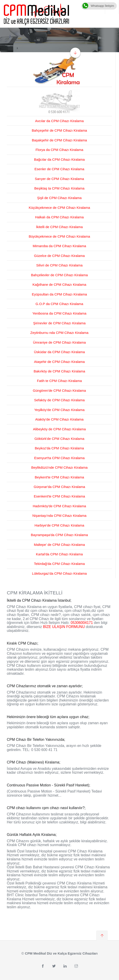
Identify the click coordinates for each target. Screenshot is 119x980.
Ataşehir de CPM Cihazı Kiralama (59, 362)
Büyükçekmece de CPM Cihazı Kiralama (59, 236)
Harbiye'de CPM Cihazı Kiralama (59, 525)
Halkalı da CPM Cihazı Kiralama (59, 217)
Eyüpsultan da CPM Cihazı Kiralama (59, 294)
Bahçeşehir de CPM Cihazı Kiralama (59, 130)
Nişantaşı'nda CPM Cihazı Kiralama (59, 516)
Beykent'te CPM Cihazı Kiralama (59, 477)
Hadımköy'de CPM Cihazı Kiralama (59, 506)
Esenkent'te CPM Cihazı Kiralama (59, 496)
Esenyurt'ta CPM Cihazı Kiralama (59, 458)
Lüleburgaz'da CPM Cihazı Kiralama (59, 573)
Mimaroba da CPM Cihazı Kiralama (59, 246)
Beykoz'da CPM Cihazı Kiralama (59, 448)
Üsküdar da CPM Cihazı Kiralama (59, 352)
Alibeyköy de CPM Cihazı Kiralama (59, 429)
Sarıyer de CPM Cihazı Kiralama (59, 179)
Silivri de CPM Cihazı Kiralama (59, 265)
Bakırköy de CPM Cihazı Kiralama (59, 371)
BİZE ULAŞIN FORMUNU (64, 627)
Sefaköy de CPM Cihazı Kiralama (59, 400)
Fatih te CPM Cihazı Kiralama (59, 381)
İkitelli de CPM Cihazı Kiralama (59, 227)
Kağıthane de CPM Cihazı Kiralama (59, 284)
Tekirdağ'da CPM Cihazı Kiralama (59, 564)
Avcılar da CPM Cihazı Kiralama (59, 121)
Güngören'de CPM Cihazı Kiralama (59, 390)
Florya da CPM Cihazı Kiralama (59, 150)
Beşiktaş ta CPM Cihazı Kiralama (59, 188)
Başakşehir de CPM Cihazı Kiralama (59, 140)
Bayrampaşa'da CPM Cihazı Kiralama (59, 535)
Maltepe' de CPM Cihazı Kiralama (59, 545)
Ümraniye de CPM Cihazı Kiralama (59, 342)
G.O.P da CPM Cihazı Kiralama (59, 304)
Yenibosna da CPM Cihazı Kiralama (59, 313)
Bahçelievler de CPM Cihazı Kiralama (59, 275)
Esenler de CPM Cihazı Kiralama (59, 169)
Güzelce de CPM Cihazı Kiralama (59, 256)
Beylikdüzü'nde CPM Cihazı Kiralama (59, 467)
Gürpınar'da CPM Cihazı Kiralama (59, 487)
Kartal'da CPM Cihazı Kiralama (59, 554)
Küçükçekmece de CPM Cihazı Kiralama (59, 208)
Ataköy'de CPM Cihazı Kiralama (59, 419)
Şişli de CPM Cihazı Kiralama (59, 198)
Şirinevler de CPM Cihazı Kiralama (59, 323)
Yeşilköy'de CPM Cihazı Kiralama (59, 410)
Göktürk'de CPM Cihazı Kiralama (59, 439)
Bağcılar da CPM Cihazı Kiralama (59, 159)
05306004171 (82, 623)
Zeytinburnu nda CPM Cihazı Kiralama (59, 333)
